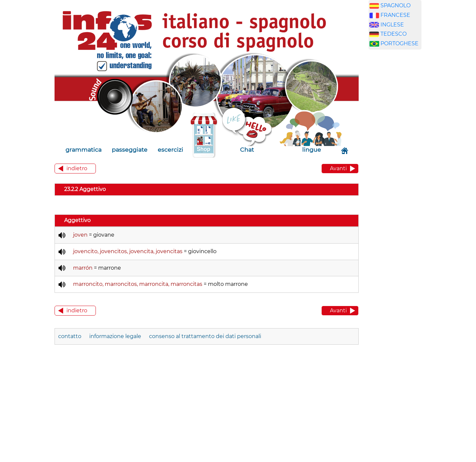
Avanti (338, 168)
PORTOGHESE (399, 43)
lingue (312, 150)
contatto (70, 336)
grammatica (83, 150)
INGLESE (392, 25)
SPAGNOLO (396, 5)
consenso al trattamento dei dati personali (205, 336)
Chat (247, 150)
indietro (77, 168)
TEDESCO (394, 34)
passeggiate (130, 150)
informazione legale (115, 336)
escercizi (170, 150)
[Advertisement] (400, 158)
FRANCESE (395, 15)
